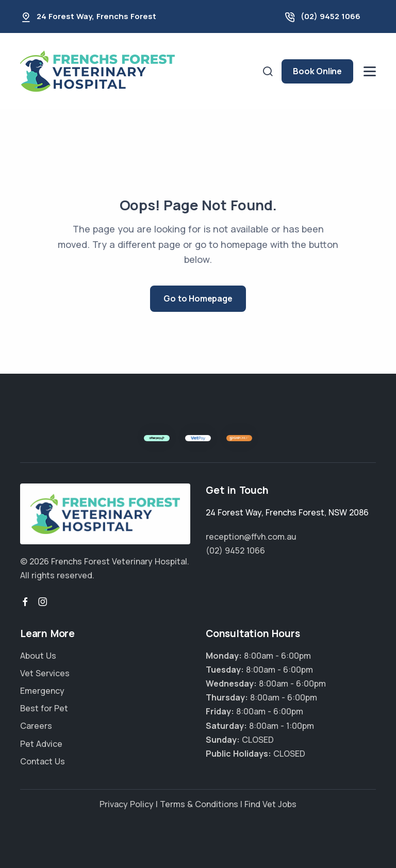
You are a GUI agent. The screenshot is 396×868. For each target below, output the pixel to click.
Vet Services (45, 673)
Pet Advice (41, 744)
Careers (36, 726)
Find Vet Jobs (270, 804)
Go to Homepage (198, 298)
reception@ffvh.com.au (251, 537)
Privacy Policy (127, 804)
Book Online (317, 71)
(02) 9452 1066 (331, 16)
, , (287, 512)
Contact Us (43, 761)
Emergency (42, 691)
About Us (38, 656)
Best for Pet (44, 708)
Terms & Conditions (199, 804)
